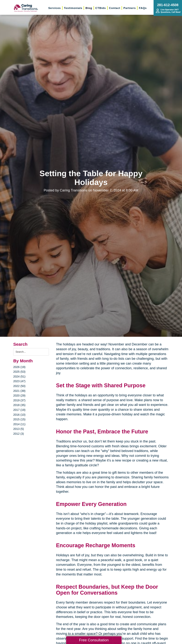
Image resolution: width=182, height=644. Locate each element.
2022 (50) (19, 386)
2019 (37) (19, 400)
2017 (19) (19, 410)
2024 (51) (19, 376)
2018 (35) (19, 405)
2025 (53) (19, 372)
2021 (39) (19, 391)
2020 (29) (19, 396)
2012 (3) (19, 434)
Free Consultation (94, 640)
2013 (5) (19, 429)
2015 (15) (19, 419)
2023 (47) (19, 381)
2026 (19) (19, 367)
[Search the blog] (31, 352)
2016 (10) (19, 415)
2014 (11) (19, 424)
